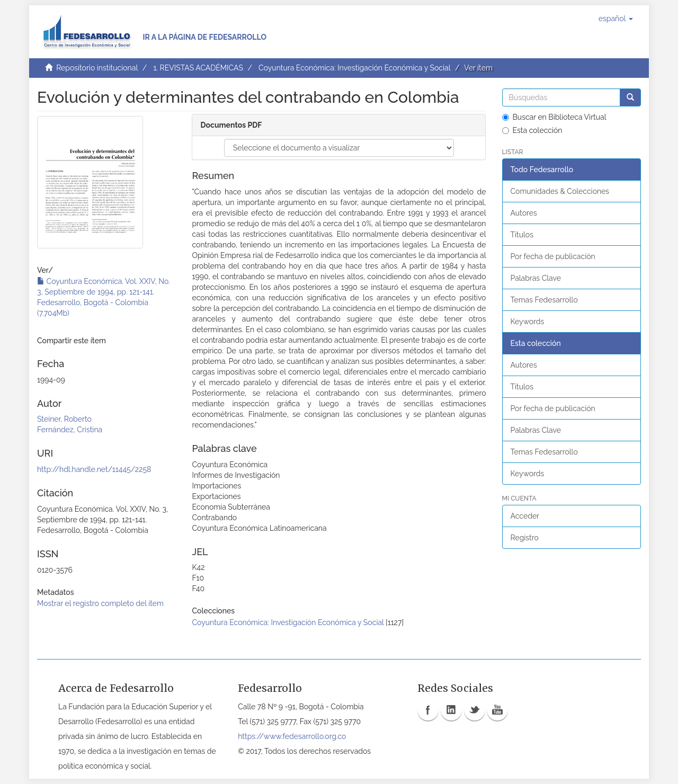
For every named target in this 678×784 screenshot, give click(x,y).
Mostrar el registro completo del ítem (100, 603)
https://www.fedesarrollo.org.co (292, 736)
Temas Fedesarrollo (544, 300)
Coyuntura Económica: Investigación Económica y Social (354, 68)
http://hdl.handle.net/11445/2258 (94, 469)
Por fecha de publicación (553, 256)
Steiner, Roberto (64, 419)
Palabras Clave (536, 278)
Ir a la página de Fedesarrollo (204, 37)
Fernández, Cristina (70, 430)
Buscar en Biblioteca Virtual (554, 117)
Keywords (528, 322)
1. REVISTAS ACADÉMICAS (198, 68)
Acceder (525, 516)
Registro (525, 538)
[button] (616, 19)
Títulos (522, 235)
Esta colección (532, 130)
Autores (524, 213)
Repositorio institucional (97, 68)
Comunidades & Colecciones (560, 191)
